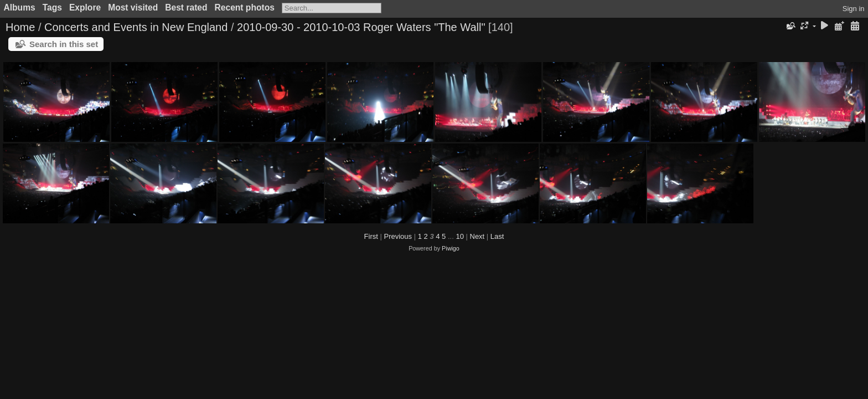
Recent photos (245, 7)
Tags (52, 7)
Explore (85, 7)
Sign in (854, 9)
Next (477, 236)
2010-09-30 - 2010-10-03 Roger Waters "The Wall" (361, 27)
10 (459, 236)
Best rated (186, 7)
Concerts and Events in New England (136, 27)
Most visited (133, 7)
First (371, 236)
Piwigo (451, 248)
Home (20, 27)
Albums (20, 7)
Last (497, 236)
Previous (398, 236)
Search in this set (64, 44)
